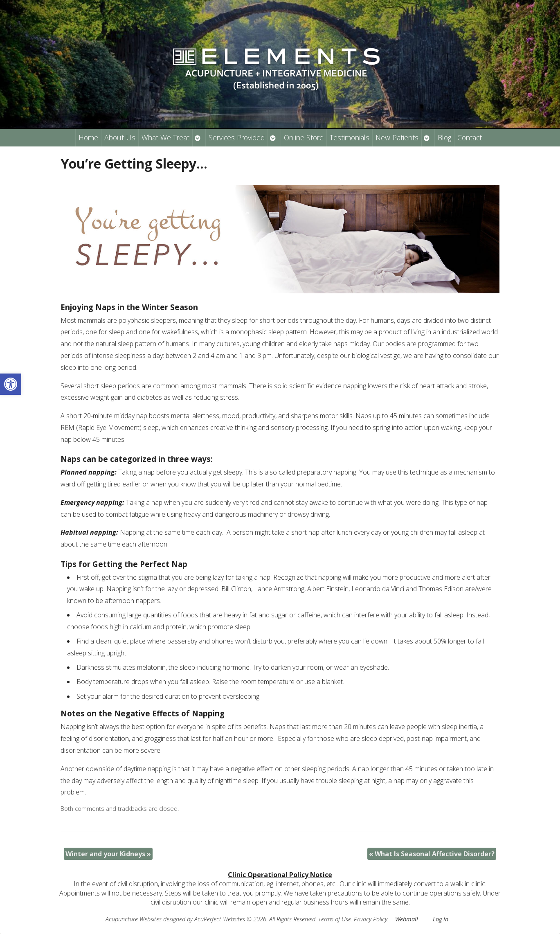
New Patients (397, 137)
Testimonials (350, 137)
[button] (11, 384)
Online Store (304, 137)
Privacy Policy (371, 919)
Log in (441, 919)
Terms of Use (335, 919)
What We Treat (165, 137)
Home (88, 137)
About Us (120, 137)
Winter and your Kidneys (108, 854)
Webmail (407, 919)
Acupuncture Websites (134, 919)
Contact (470, 137)
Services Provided (237, 137)
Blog (444, 137)
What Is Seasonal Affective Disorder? (432, 854)
